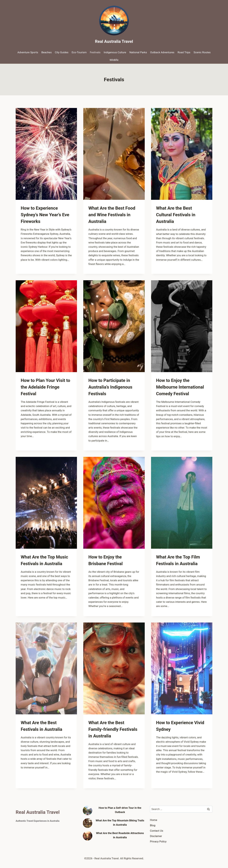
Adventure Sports (28, 52)
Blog (153, 825)
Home (154, 820)
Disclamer (156, 836)
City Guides (62, 52)
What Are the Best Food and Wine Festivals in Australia (112, 215)
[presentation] (46, 154)
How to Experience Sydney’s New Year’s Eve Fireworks (45, 215)
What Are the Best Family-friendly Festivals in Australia (113, 729)
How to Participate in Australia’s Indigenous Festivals (110, 387)
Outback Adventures (162, 52)
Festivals (95, 52)
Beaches (46, 52)
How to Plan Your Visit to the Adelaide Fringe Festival (45, 387)
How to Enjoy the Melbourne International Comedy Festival (180, 387)
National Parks (138, 52)
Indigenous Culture (115, 52)
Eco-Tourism (79, 52)
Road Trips (184, 52)
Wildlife (114, 60)
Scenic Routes (202, 52)
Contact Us (157, 831)
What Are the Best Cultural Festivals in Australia (176, 215)
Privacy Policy (158, 841)
